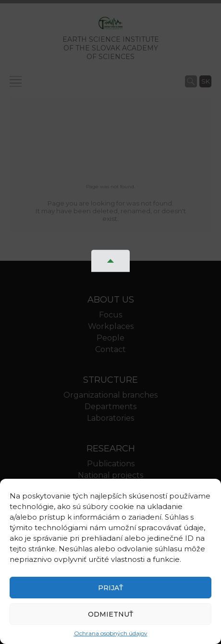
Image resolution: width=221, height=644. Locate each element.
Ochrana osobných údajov (111, 633)
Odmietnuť (110, 614)
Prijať (110, 588)
